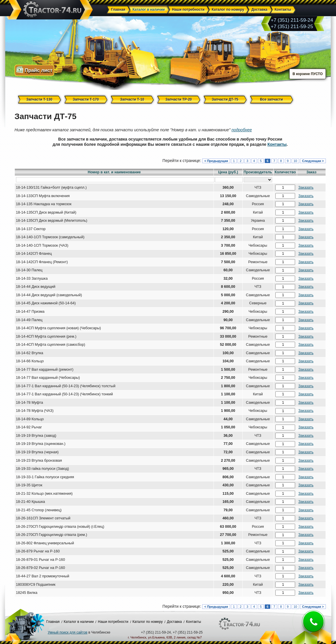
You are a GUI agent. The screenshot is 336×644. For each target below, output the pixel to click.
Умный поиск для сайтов (68, 632)
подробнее (242, 130)
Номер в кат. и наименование (114, 172)
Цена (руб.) (228, 172)
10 (295, 161)
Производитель (258, 172)
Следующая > (313, 161)
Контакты (277, 144)
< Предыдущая (216, 161)
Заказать (306, 188)
